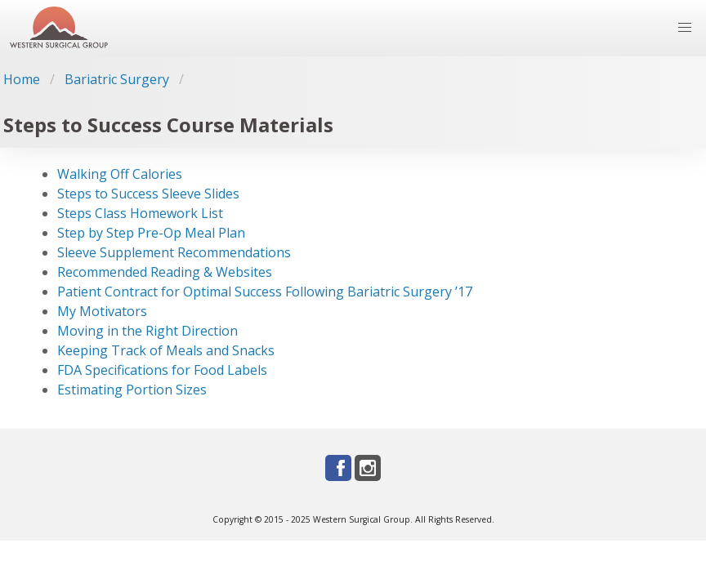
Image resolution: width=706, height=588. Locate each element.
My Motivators (102, 311)
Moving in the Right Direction (147, 331)
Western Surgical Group (362, 519)
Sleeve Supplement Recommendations (174, 252)
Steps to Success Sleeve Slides (148, 194)
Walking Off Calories (120, 174)
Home (22, 79)
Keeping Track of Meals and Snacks (166, 350)
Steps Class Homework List (140, 213)
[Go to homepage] (59, 28)
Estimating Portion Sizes (132, 390)
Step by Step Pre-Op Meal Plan (151, 233)
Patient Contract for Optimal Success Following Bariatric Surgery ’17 (265, 292)
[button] (685, 28)
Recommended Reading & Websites (165, 272)
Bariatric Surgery (117, 79)
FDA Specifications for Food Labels (162, 370)
